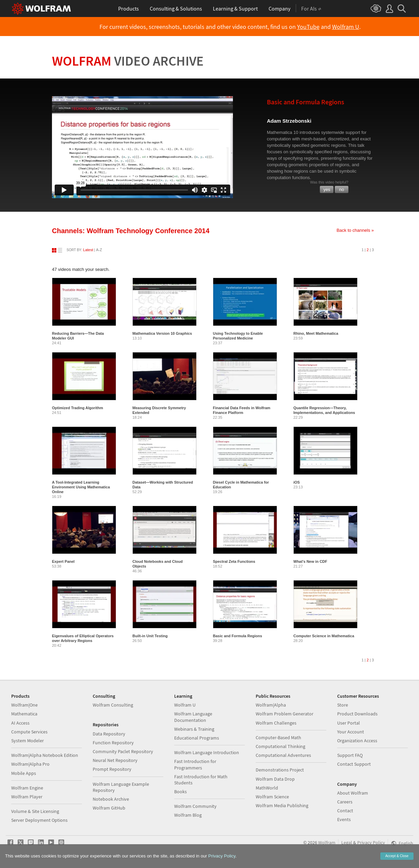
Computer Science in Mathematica (324, 636)
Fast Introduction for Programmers (195, 764)
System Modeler (28, 741)
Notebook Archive (111, 799)
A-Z (99, 250)
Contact (345, 811)
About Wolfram (353, 793)
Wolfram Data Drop (275, 779)
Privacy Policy (371, 843)
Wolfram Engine (27, 788)
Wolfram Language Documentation (193, 717)
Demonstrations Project (280, 770)
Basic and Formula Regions (238, 636)
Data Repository (109, 734)
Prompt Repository (112, 769)
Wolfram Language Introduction (207, 752)
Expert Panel (63, 561)
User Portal (349, 723)
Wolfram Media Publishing (282, 805)
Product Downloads (357, 714)
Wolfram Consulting (113, 705)
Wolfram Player (27, 797)
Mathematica (24, 714)
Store (343, 705)
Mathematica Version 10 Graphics (162, 333)
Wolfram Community (195, 806)
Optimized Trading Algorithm (78, 408)
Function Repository (113, 743)
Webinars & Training (194, 729)
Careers (345, 802)
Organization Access (357, 741)
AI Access (20, 723)
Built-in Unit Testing (150, 636)
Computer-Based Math (278, 737)
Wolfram (128, 61)
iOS (297, 482)
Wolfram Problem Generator (285, 714)
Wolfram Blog (188, 815)
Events (344, 819)
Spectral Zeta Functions (234, 561)
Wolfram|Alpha (271, 705)
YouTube (308, 27)
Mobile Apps (24, 773)
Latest (88, 250)
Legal (347, 843)
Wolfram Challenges (276, 723)
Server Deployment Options (39, 820)
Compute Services (29, 732)
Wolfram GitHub (109, 808)
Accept (397, 856)
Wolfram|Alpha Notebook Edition (45, 755)
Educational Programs (197, 738)
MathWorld (267, 788)
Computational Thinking (280, 746)
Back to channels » (355, 230)
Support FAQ (350, 755)
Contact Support (354, 764)
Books (180, 792)
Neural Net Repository (115, 760)
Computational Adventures (283, 755)
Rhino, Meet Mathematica (316, 333)
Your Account (351, 732)
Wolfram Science (272, 797)
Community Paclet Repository (123, 751)
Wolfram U (346, 27)
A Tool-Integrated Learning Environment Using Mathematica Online (81, 487)
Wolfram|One (24, 705)
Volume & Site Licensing (35, 811)
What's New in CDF (310, 561)
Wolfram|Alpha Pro (30, 764)
